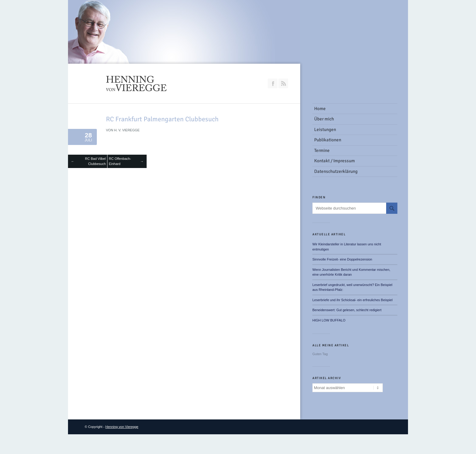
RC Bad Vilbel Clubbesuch (95, 161)
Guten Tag (320, 354)
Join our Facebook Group (273, 83)
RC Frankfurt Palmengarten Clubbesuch (162, 119)
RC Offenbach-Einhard (120, 161)
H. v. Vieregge (127, 130)
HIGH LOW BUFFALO (329, 320)
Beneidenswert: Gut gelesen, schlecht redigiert (347, 310)
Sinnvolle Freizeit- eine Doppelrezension (342, 259)
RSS (283, 83)
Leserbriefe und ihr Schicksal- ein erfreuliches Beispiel (352, 300)
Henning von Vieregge (122, 427)
